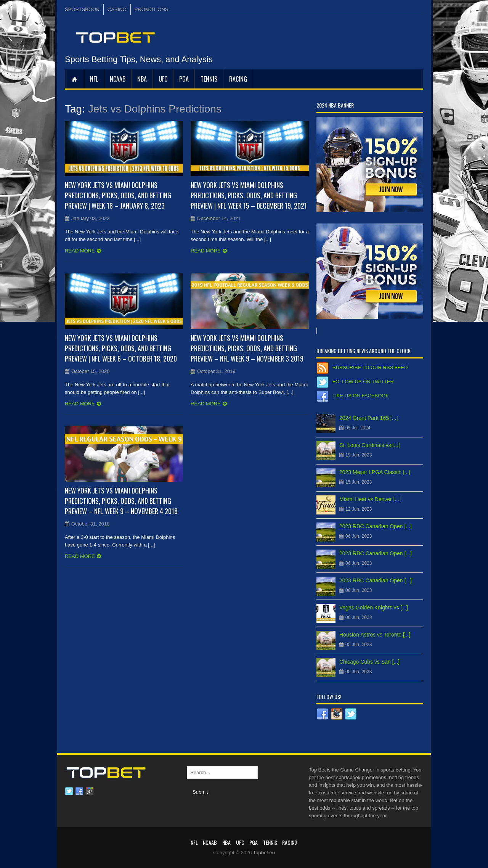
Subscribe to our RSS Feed (370, 367)
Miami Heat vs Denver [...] (370, 499)
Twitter (69, 791)
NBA (142, 79)
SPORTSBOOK (82, 9)
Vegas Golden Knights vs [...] (374, 608)
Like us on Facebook (361, 396)
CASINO (117, 9)
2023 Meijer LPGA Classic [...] (375, 472)
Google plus (90, 791)
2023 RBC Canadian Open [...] (376, 526)
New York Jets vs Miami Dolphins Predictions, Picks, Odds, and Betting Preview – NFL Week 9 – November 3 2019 (247, 348)
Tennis (209, 79)
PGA (184, 79)
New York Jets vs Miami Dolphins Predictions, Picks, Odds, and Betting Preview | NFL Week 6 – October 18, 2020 (121, 348)
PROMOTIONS (152, 9)
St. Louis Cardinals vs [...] (370, 445)
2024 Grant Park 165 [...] (368, 418)
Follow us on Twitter (363, 382)
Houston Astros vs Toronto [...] (375, 635)
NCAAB (118, 79)
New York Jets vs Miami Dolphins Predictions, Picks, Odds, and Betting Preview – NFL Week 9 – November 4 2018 (121, 501)
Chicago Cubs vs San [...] (369, 662)
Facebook (79, 791)
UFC (163, 79)
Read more (80, 251)
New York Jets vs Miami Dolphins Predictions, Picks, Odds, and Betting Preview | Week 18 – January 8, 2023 (118, 195)
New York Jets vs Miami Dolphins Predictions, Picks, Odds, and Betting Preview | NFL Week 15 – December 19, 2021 (249, 195)
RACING (238, 79)
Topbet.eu (264, 853)
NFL (94, 79)
